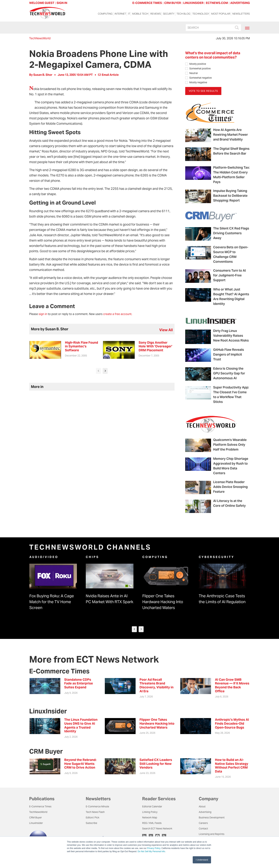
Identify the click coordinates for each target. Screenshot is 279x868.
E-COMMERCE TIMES (147, 3)
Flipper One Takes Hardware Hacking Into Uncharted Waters (163, 602)
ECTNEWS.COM (217, 3)
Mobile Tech (140, 14)
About (202, 807)
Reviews (156, 14)
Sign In (62, 3)
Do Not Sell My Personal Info (151, 851)
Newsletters (241, 14)
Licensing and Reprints (212, 834)
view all (166, 330)
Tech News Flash (95, 812)
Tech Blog (183, 14)
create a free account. (118, 314)
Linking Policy (150, 812)
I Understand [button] (202, 860)
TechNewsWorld (40, 38)
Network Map (150, 818)
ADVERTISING (240, 3)
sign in (43, 314)
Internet (120, 14)
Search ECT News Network (157, 829)
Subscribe (91, 823)
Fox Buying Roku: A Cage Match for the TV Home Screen (52, 602)
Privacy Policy (154, 848)
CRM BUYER (173, 3)
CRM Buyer (35, 818)
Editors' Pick (93, 818)
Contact (203, 829)
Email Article (108, 75)
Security (169, 14)
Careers (203, 823)
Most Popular (221, 14)
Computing (105, 14)
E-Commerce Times (40, 807)
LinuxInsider (36, 823)
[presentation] (98, 371)
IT (129, 14)
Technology (201, 14)
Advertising (205, 812)
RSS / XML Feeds (152, 823)
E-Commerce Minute (97, 807)
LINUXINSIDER (193, 3)
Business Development (212, 818)
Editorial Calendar (152, 807)
